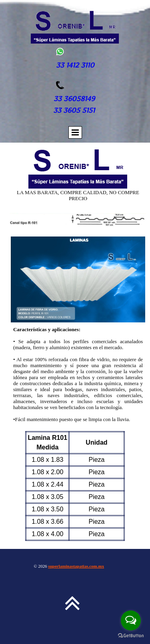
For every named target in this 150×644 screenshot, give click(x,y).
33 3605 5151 (75, 110)
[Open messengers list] (131, 620)
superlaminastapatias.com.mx (76, 566)
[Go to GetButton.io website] (131, 636)
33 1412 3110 (75, 65)
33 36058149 (74, 99)
